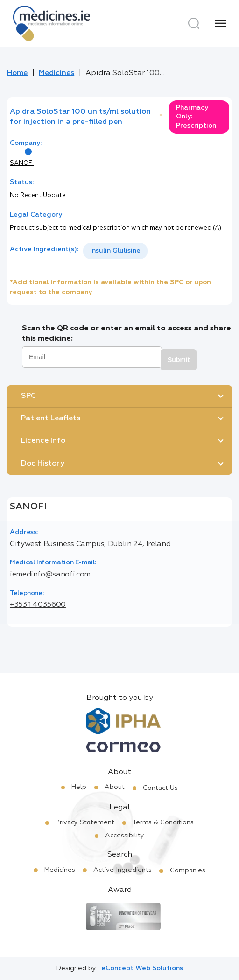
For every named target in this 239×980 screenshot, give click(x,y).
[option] (115, 251)
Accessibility (125, 836)
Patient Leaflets (51, 418)
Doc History (43, 464)
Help (79, 787)
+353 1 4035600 (38, 605)
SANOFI (22, 163)
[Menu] (221, 23)
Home (17, 73)
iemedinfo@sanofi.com (50, 575)
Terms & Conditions (163, 822)
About (115, 787)
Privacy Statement (85, 822)
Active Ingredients (123, 870)
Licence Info (43, 441)
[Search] (194, 23)
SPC (28, 396)
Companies (188, 870)
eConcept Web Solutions (142, 968)
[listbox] (115, 251)
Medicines (56, 73)
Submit (179, 360)
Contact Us (160, 788)
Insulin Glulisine (115, 251)
